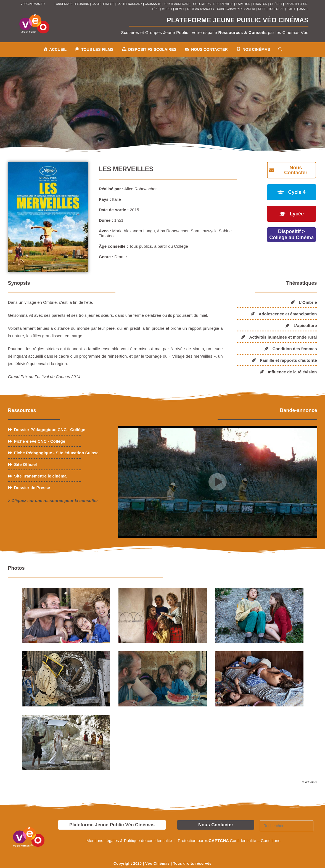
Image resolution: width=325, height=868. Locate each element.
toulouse (277, 9)
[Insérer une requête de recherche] (287, 826)
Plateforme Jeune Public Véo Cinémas (112, 825)
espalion (243, 4)
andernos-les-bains (72, 4)
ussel (304, 9)
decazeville (224, 4)
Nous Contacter (216, 825)
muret (168, 9)
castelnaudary (130, 4)
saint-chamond (230, 9)
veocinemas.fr (33, 4)
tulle (292, 9)
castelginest (103, 4)
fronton (260, 4)
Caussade (153, 4)
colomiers (202, 4)
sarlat (250, 9)
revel (180, 9)
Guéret (276, 4)
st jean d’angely (201, 9)
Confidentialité (243, 841)
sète (262, 9)
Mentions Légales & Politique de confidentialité (130, 841)
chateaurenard (178, 4)
